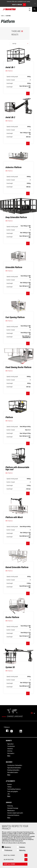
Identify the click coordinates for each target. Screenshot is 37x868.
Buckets (10, 784)
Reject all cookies (16, 856)
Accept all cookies (16, 864)
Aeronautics (11, 753)
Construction (11, 746)
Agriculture (10, 744)
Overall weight (10, 83)
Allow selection (16, 860)
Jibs (9, 794)
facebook (6, 731)
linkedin (22, 731)
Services (9, 802)
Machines (9, 762)
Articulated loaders (13, 772)
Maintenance (11, 811)
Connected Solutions (13, 815)
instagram (13, 731)
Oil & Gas (10, 751)
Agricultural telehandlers (14, 768)
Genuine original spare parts (15, 813)
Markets (9, 741)
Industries (10, 749)
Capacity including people (12, 77)
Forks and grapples (13, 791)
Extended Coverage (13, 808)
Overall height (10, 87)
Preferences (8, 851)
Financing (10, 806)
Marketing (22, 851)
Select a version (19, 5)
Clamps (10, 787)
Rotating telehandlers (13, 770)
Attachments (10, 781)
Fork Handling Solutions (14, 789)
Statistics (22, 847)
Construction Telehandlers (15, 765)
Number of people (11, 80)
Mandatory (8, 847)
